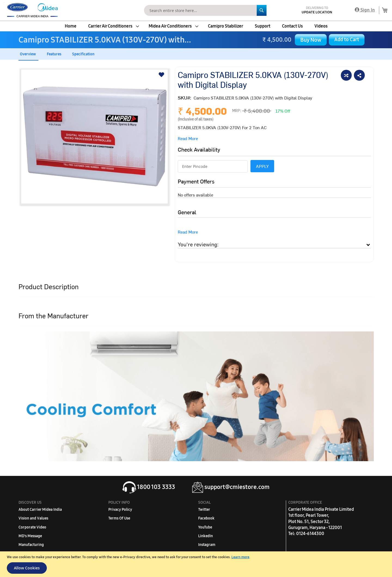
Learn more (240, 557)
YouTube (205, 527)
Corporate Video (32, 527)
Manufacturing (31, 545)
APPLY (262, 166)
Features (54, 54)
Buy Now (311, 40)
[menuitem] (71, 26)
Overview (28, 54)
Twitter (204, 510)
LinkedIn (206, 536)
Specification (83, 54)
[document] (197, 564)
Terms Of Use (119, 518)
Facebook (206, 518)
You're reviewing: (198, 244)
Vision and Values (33, 518)
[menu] (196, 26)
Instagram (207, 545)
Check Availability (199, 149)
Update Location (317, 12)
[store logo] (31, 10)
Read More (188, 138)
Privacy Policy (120, 510)
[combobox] (205, 10)
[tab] (274, 244)
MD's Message (30, 536)
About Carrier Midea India (40, 510)
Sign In (365, 10)
